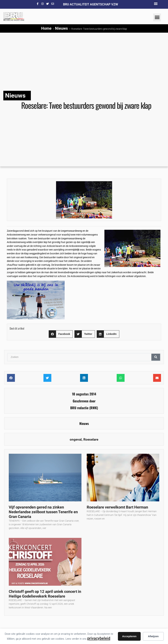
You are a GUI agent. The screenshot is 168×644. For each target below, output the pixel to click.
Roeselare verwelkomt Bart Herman (117, 507)
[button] (156, 4)
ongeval (76, 439)
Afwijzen (153, 636)
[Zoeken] (156, 357)
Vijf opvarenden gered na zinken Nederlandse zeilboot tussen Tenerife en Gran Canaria (43, 512)
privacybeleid (99, 638)
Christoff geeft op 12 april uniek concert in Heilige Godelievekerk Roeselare (45, 594)
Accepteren (129, 636)
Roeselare (91, 439)
